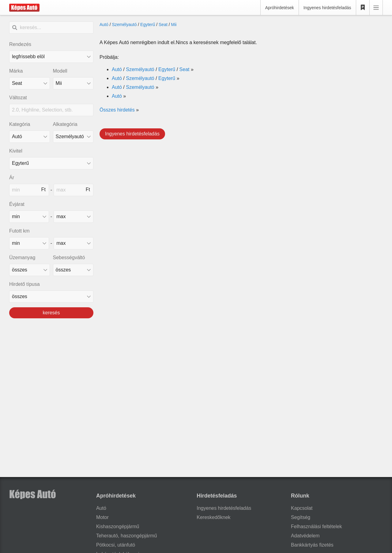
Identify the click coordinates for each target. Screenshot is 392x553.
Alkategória (65, 124)
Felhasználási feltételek (316, 526)
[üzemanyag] (30, 270)
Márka (16, 71)
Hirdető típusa (24, 284)
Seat (163, 25)
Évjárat (17, 204)
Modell (60, 71)
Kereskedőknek (213, 517)
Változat (18, 98)
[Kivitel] (51, 163)
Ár (12, 178)
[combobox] (30, 83)
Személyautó (124, 25)
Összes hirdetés (117, 110)
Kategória (20, 124)
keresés (51, 313)
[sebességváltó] (73, 270)
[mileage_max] (73, 243)
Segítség (301, 517)
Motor (102, 517)
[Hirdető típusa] (51, 297)
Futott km (19, 231)
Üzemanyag (22, 258)
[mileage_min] (29, 243)
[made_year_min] (29, 217)
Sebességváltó (69, 258)
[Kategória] (30, 137)
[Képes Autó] (24, 8)
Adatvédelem (305, 536)
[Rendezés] (51, 57)
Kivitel (16, 151)
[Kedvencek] (363, 8)
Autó (104, 25)
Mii (174, 25)
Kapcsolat (302, 508)
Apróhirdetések (280, 8)
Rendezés (20, 44)
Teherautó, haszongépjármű (126, 536)
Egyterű (148, 25)
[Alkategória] (73, 137)
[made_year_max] (73, 217)
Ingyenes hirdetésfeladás (327, 8)
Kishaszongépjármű (118, 526)
